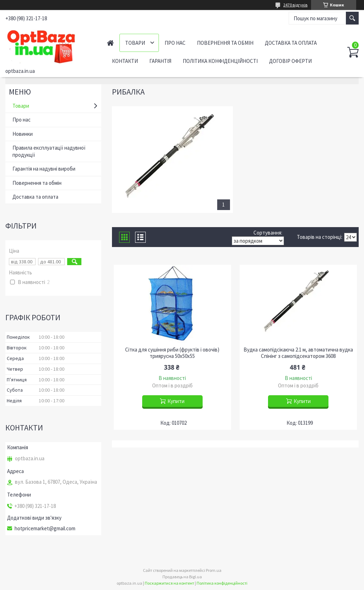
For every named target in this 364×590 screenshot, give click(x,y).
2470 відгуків (295, 5)
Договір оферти (290, 61)
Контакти (125, 61)
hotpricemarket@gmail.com (45, 529)
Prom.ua (214, 570)
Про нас (175, 43)
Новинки (23, 134)
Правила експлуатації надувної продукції (49, 151)
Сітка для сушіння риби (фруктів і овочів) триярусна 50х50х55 (172, 353)
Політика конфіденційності (220, 61)
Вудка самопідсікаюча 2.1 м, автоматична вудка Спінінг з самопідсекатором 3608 (298, 353)
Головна (110, 43)
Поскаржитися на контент (169, 583)
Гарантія (160, 61)
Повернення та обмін (225, 43)
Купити (176, 401)
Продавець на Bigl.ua (182, 577)
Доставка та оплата (291, 43)
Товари (135, 43)
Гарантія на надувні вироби (44, 169)
